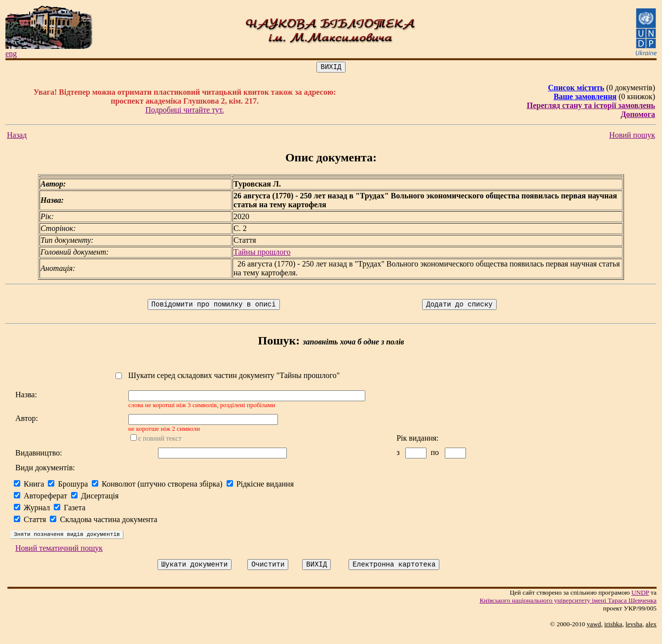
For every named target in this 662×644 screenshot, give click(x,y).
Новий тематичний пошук (59, 557)
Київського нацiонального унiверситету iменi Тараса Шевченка (568, 611)
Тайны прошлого (262, 253)
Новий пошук (632, 136)
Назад (17, 136)
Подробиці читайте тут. (185, 111)
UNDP (640, 603)
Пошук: (279, 343)
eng (11, 54)
